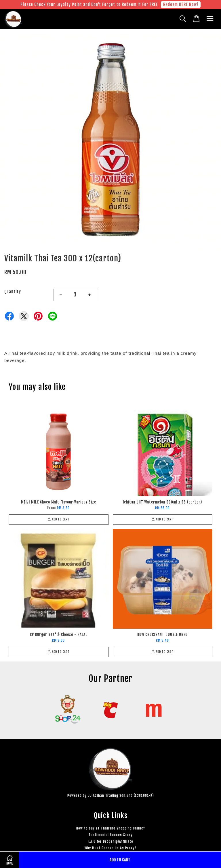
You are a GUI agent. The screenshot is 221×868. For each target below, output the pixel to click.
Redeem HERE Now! (181, 4)
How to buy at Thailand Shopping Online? (111, 828)
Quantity (13, 292)
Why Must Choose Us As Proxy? (110, 848)
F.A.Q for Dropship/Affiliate (110, 841)
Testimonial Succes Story (110, 835)
